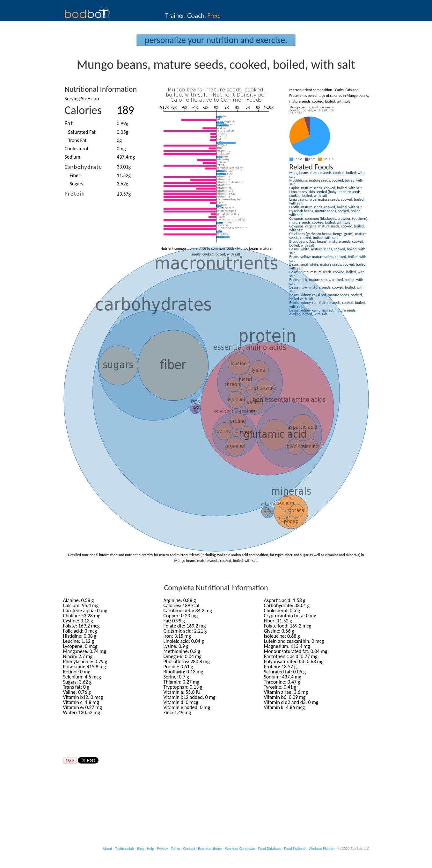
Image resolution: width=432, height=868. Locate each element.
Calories (83, 110)
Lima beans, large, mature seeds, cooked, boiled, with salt (327, 201)
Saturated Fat (82, 132)
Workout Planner (322, 849)
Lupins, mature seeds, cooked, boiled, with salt (326, 188)
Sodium (73, 157)
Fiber (75, 175)
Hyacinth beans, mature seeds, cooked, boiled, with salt (326, 213)
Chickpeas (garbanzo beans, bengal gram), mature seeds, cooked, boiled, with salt (328, 236)
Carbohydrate (84, 167)
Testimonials (125, 849)
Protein (75, 194)
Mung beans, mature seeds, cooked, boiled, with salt (327, 175)
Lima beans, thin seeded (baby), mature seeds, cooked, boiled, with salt (326, 194)
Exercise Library (210, 849)
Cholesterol (77, 149)
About (107, 849)
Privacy (162, 849)
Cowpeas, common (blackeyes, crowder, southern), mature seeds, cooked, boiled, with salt (329, 220)
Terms (176, 849)
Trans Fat (77, 140)
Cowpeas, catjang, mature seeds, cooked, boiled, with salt (327, 228)
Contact (189, 849)
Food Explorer (295, 849)
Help (151, 849)
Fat (69, 123)
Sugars (77, 184)
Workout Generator (240, 849)
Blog (140, 849)
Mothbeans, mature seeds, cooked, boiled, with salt (326, 182)
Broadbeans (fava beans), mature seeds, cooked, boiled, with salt (327, 243)
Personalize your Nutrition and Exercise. (216, 40)
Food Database (270, 849)
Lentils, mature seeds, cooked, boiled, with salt (326, 207)
